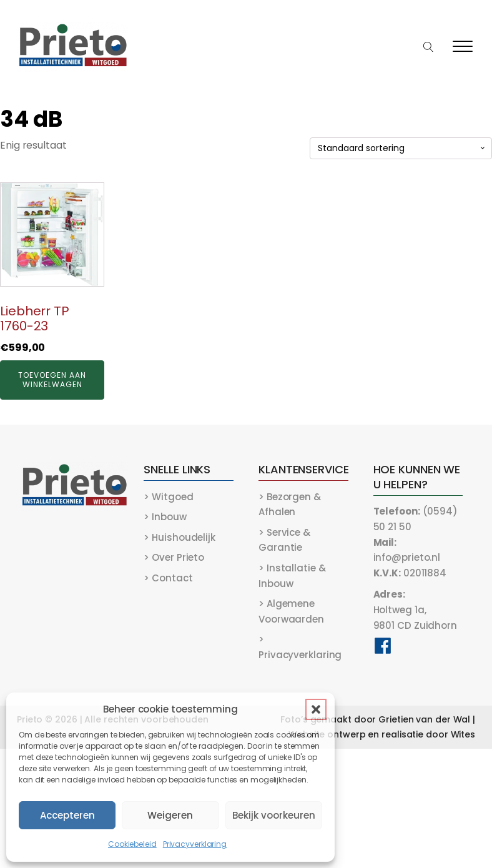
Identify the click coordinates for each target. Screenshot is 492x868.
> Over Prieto (174, 557)
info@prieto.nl (407, 550)
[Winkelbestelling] (401, 148)
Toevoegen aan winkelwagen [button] (52, 379)
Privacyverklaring (195, 844)
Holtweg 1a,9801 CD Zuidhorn (415, 609)
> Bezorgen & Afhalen (290, 505)
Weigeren (170, 815)
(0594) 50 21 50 (416, 519)
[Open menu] (463, 47)
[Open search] (429, 47)
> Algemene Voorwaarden (291, 611)
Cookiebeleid (132, 844)
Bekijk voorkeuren (274, 815)
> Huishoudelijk (180, 537)
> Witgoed (168, 497)
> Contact (168, 578)
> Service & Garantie (284, 540)
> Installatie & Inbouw (292, 576)
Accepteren (67, 815)
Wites (463, 734)
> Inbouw (165, 517)
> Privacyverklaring (300, 647)
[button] (316, 709)
